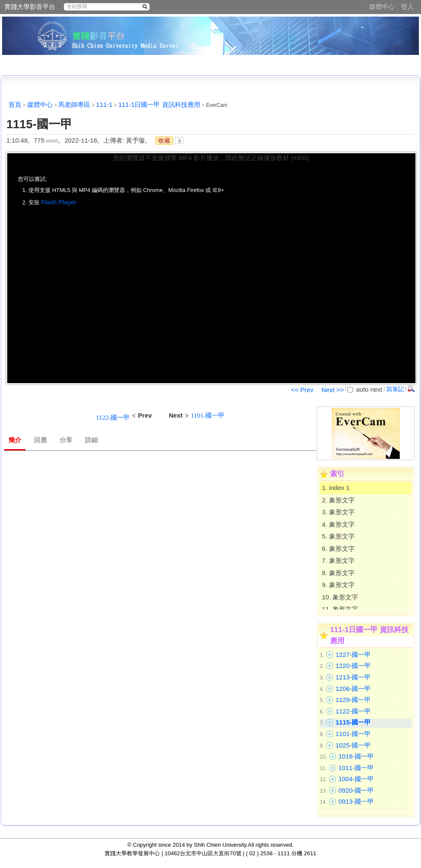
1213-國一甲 (353, 677)
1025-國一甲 (353, 745)
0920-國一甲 (356, 790)
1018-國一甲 (356, 756)
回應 (40, 440)
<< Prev (302, 390)
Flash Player (59, 202)
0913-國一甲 (356, 801)
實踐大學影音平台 (30, 7)
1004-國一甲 (356, 779)
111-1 (104, 105)
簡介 (15, 440)
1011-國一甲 (356, 768)
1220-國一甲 (353, 666)
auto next (365, 389)
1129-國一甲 (353, 700)
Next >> (333, 390)
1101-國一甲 (353, 734)
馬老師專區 (74, 105)
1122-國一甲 (353, 711)
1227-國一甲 (353, 655)
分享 (66, 440)
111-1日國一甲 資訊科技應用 (159, 105)
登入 (407, 7)
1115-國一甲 (353, 722)
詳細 (91, 440)
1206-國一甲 (353, 689)
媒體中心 (382, 7)
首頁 (15, 105)
